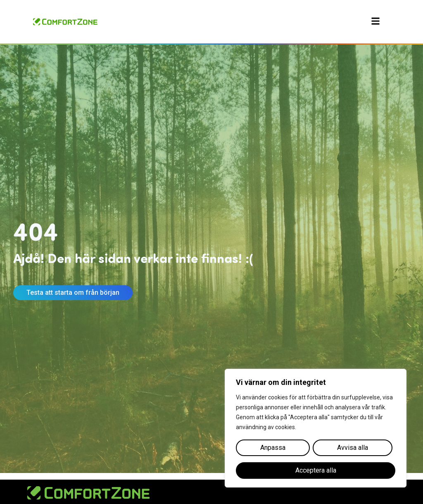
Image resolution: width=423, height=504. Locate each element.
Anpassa (273, 448)
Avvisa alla (353, 448)
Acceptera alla (316, 470)
